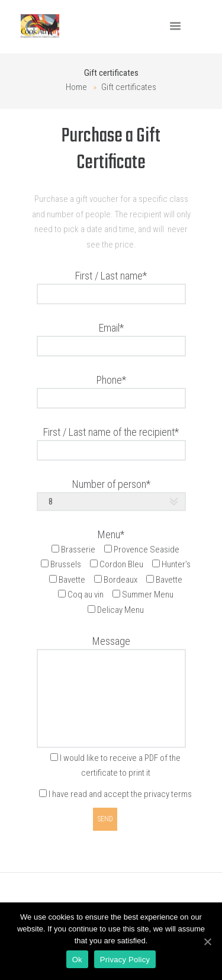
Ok (77, 960)
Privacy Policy (125, 960)
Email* (111, 328)
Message (111, 641)
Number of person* (111, 484)
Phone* (111, 380)
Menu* (111, 534)
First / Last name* (111, 276)
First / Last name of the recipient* (111, 432)
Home (76, 87)
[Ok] (207, 942)
